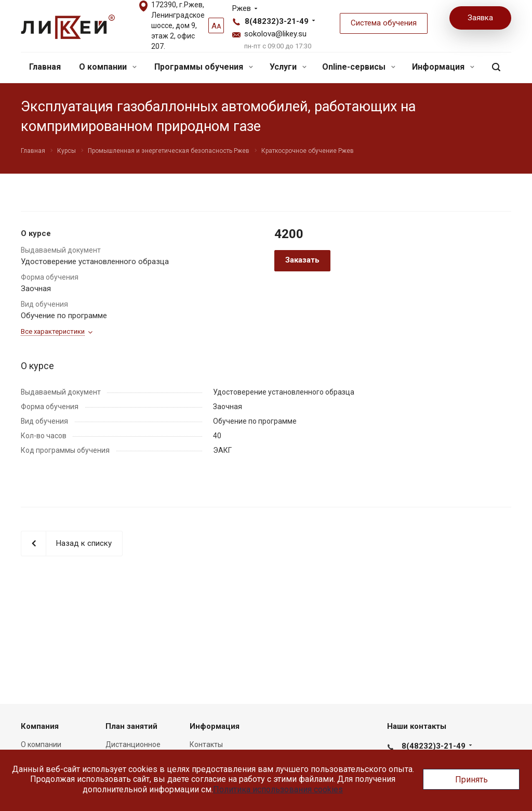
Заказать (302, 260)
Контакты (206, 744)
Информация (443, 67)
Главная (45, 67)
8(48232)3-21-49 (277, 21)
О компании (108, 67)
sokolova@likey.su (275, 34)
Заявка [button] (480, 18)
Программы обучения (204, 67)
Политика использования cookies (278, 789)
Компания (40, 726)
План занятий (131, 726)
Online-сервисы (359, 67)
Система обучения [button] (384, 23)
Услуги (288, 67)
